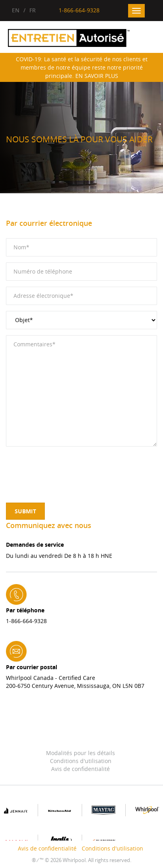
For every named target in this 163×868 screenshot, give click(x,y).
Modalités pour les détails (81, 753)
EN (16, 10)
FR (33, 10)
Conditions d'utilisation (81, 761)
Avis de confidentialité (81, 769)
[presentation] (66, 468)
